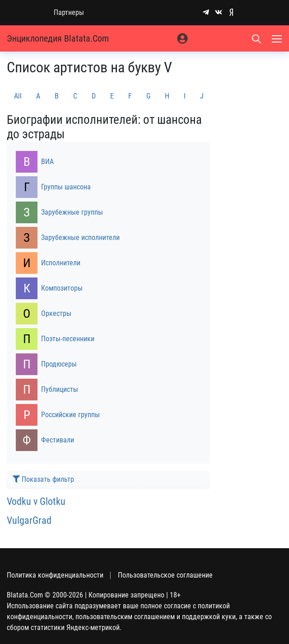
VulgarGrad (29, 520)
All (18, 96)
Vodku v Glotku (36, 501)
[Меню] (278, 38)
